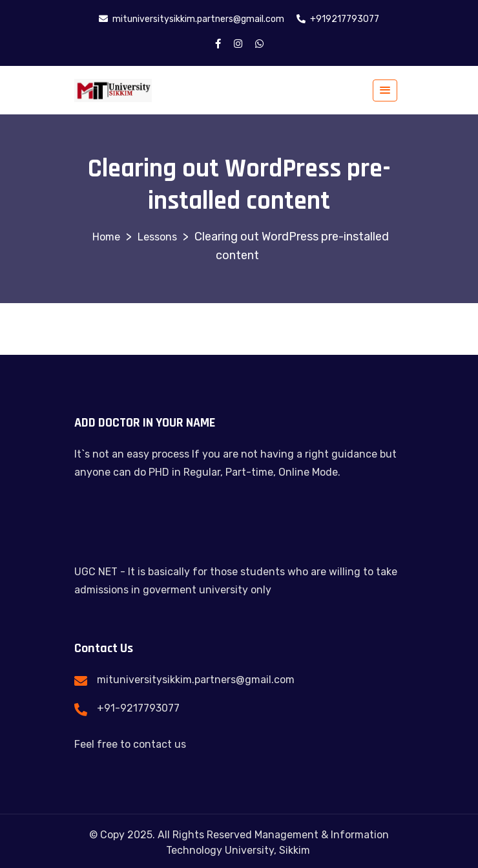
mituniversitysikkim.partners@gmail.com (196, 680)
